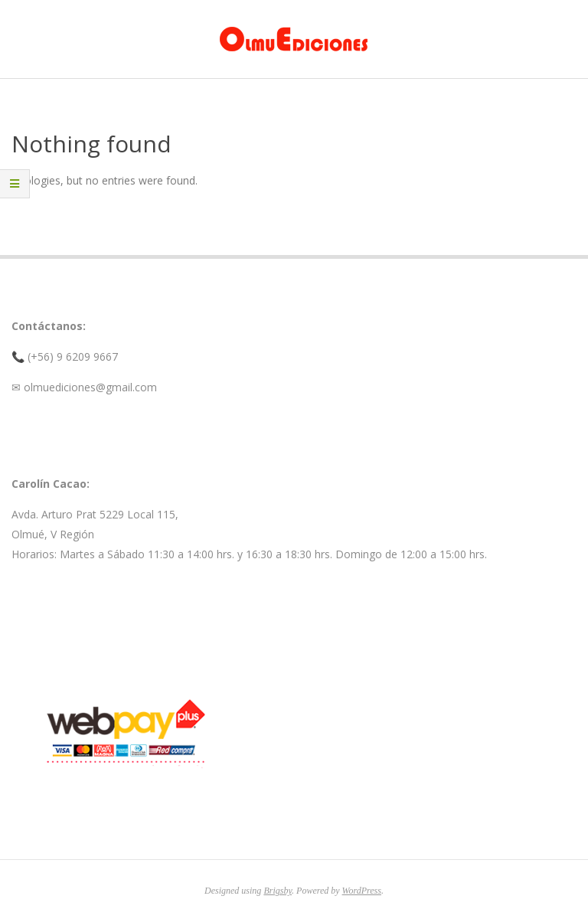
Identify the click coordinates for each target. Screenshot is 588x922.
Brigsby (278, 891)
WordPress (362, 891)
